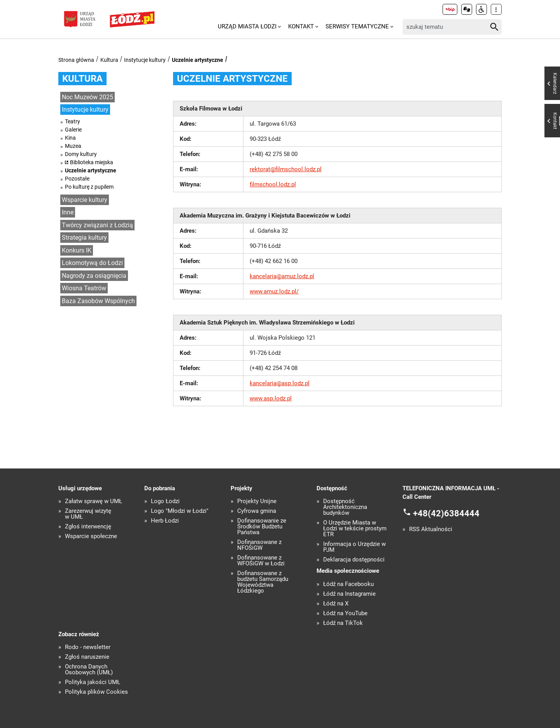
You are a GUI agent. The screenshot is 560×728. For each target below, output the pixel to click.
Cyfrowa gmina (257, 511)
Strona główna (76, 60)
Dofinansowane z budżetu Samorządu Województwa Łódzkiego (263, 582)
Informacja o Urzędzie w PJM (354, 547)
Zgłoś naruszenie (87, 657)
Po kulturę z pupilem (89, 187)
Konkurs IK (77, 250)
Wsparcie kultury (85, 200)
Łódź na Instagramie (349, 594)
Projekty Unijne (257, 501)
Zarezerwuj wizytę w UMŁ (88, 514)
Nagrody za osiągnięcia (94, 276)
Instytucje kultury (145, 60)
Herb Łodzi (165, 521)
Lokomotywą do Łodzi (92, 263)
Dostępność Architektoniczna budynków (345, 507)
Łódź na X (336, 604)
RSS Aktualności (431, 529)
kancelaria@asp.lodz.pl (280, 383)
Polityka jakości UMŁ (93, 682)
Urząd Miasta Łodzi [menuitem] (247, 26)
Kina (70, 138)
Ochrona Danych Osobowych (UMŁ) (89, 670)
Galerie (73, 130)
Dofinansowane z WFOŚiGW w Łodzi (261, 561)
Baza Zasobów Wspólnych (98, 301)
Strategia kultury (84, 238)
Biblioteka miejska (92, 162)
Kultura (109, 60)
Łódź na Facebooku (348, 584)
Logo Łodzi (165, 501)
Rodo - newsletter (88, 647)
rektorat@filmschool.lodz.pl (286, 169)
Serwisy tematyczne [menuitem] (357, 26)
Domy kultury (81, 154)
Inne (68, 212)
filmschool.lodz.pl (273, 184)
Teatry (73, 121)
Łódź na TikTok (343, 623)
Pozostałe (77, 179)
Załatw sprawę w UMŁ (94, 501)
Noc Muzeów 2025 (87, 97)
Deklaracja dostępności (354, 560)
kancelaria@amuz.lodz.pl (282, 276)
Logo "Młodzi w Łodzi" (180, 511)
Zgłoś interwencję (88, 527)
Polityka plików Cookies (96, 692)
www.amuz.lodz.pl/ (274, 291)
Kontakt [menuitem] (301, 26)
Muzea (73, 146)
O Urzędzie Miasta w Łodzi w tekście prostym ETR (355, 529)
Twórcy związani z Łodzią (97, 225)
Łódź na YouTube (345, 613)
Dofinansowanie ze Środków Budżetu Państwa (262, 527)
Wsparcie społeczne (91, 536)
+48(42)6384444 (446, 513)
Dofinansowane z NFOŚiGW (259, 545)
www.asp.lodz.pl (271, 398)
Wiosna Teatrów (84, 288)
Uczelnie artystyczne (198, 60)
